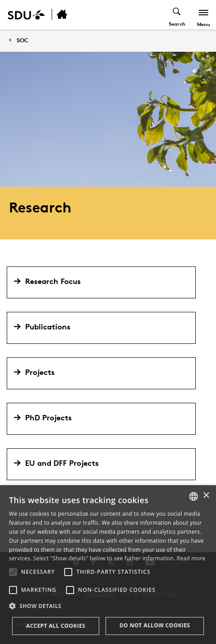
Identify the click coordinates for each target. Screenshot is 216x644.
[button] (13, 572)
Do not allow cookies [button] (155, 625)
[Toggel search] (177, 15)
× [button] (206, 496)
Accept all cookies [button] (56, 626)
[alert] (108, 565)
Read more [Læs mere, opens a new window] (191, 558)
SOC (22, 40)
